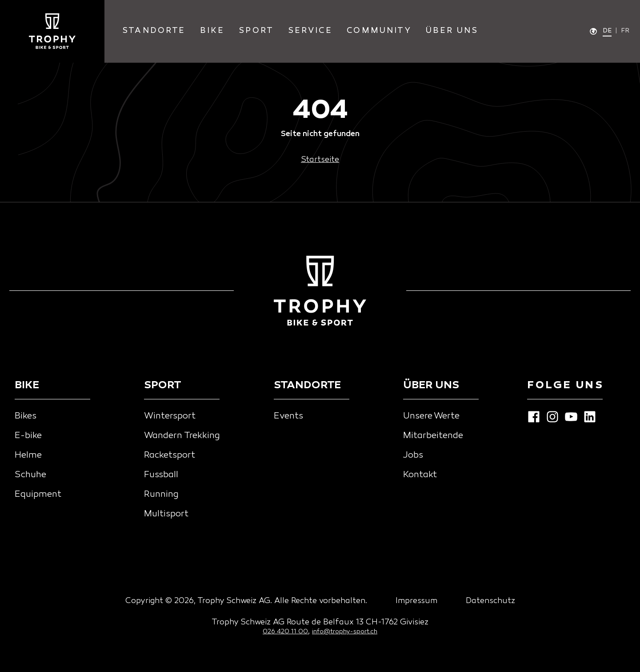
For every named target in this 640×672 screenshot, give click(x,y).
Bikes (26, 416)
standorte (154, 31)
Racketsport (170, 455)
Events (288, 416)
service (310, 31)
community (379, 31)
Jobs (413, 455)
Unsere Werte (431, 416)
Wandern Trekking (182, 436)
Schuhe (30, 475)
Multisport (166, 514)
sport (256, 31)
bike (212, 31)
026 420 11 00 (285, 632)
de (607, 31)
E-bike (28, 436)
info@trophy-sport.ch (345, 632)
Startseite (320, 160)
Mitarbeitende (433, 436)
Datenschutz (490, 601)
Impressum (416, 601)
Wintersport (170, 416)
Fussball (161, 475)
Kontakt (420, 475)
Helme (28, 455)
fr (625, 31)
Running (161, 495)
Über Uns (452, 31)
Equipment (38, 495)
